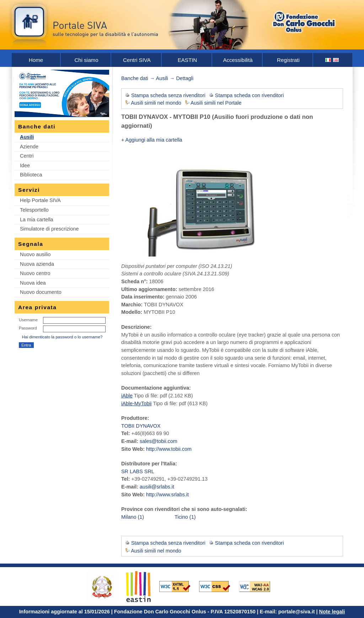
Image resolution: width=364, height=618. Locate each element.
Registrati (288, 60)
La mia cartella (37, 220)
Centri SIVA (137, 60)
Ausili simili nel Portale (216, 103)
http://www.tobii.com (169, 449)
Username (28, 320)
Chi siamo (86, 60)
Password (28, 328)
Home (36, 60)
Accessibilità (238, 60)
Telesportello (34, 210)
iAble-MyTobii (136, 403)
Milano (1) (133, 517)
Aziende (29, 147)
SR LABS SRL (138, 471)
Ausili (27, 137)
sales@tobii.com (159, 441)
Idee (25, 165)
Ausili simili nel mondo (156, 103)
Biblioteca (31, 175)
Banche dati (135, 78)
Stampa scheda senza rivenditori (168, 95)
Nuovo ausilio (35, 254)
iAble (127, 396)
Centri (27, 156)
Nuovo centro (35, 273)
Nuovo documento (41, 292)
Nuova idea (33, 283)
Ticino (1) (185, 517)
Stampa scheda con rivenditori (250, 95)
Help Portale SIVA (40, 200)
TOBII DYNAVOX (141, 426)
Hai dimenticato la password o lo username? (62, 337)
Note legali (332, 612)
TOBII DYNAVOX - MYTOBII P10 (166, 117)
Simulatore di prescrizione (49, 229)
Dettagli (185, 78)
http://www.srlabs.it (167, 495)
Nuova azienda (37, 264)
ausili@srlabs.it (157, 487)
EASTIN (188, 60)
